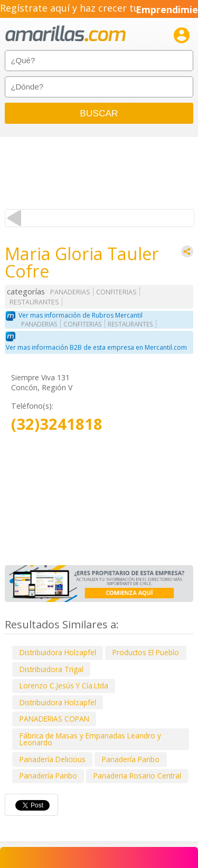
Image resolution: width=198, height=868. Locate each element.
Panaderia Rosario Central (137, 776)
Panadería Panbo (131, 759)
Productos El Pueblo (146, 652)
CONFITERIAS (116, 292)
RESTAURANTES (34, 302)
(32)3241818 (57, 424)
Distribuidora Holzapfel (58, 652)
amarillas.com (65, 34)
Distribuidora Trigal (51, 669)
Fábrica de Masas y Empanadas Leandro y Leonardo (90, 739)
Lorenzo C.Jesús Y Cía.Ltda (64, 685)
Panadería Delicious (53, 759)
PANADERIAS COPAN (54, 719)
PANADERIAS (70, 292)
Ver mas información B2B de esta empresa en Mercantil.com (96, 347)
